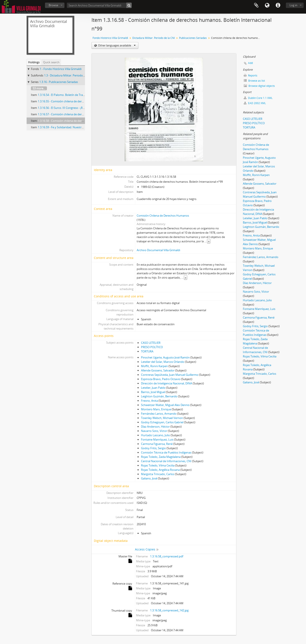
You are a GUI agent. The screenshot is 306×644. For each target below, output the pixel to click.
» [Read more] (209, 241)
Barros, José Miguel (153, 392)
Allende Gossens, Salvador (158, 370)
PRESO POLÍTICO (152, 347)
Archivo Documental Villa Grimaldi (158, 250)
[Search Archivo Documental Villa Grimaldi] (99, 5)
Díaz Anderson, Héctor (155, 427)
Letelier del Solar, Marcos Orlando (163, 362)
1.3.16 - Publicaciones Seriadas (59, 82)
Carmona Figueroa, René (157, 444)
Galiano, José (149, 478)
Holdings (34, 62)
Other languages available (116, 45)
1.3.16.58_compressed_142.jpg (169, 610)
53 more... (39, 88)
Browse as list (254, 81)
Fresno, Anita (149, 401)
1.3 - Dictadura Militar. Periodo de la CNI (70, 75)
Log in (293, 5)
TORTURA (147, 351)
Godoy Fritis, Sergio (153, 448)
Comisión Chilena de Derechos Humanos (163, 216)
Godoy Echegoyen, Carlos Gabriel (162, 422)
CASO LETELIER (151, 343)
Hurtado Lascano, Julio (155, 435)
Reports (251, 75)
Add (250, 63)
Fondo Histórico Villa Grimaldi (110, 38)
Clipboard (256, 5)
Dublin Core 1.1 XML (258, 98)
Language (267, 5)
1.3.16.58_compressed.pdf (167, 556)
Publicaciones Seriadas (193, 38)
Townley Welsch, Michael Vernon (162, 418)
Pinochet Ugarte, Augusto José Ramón (165, 357)
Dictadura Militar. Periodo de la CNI (154, 38)
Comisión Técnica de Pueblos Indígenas (166, 452)
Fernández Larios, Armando (159, 414)
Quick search (51, 62)
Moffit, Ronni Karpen (154, 366)
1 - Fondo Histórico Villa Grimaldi (61, 69)
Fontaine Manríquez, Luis (157, 439)
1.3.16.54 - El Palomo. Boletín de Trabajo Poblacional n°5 (74, 95)
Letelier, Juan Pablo (153, 388)
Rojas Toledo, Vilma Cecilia (158, 465)
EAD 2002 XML (255, 103)
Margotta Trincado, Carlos (158, 474)
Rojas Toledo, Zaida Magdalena (161, 457)
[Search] (129, 5)
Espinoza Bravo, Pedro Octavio (161, 379)
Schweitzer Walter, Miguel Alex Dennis (165, 405)
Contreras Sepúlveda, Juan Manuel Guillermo (170, 375)
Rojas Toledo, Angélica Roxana (160, 470)
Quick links (278, 5)
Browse (53, 5)
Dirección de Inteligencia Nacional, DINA (167, 383)
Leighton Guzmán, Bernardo (159, 396)
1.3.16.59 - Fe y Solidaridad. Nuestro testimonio (68, 127)
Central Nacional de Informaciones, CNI (166, 461)
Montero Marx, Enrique (156, 409)
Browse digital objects (259, 86)
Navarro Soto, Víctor (154, 431)
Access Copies (145, 549)
